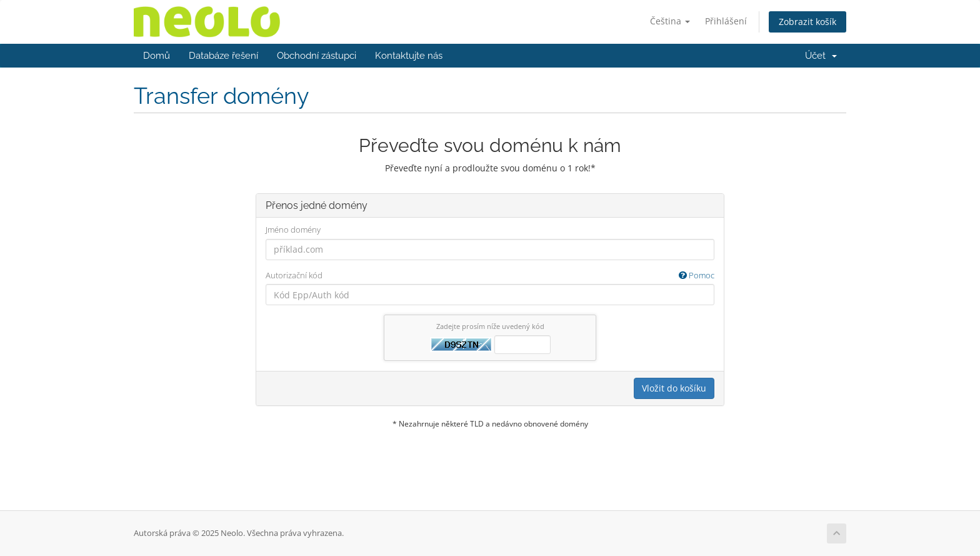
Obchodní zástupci (317, 56)
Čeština (670, 21)
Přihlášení (726, 21)
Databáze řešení (223, 56)
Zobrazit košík (807, 22)
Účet (821, 56)
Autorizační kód (490, 275)
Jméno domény (293, 230)
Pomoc (697, 275)
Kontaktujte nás (409, 56)
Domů (157, 56)
